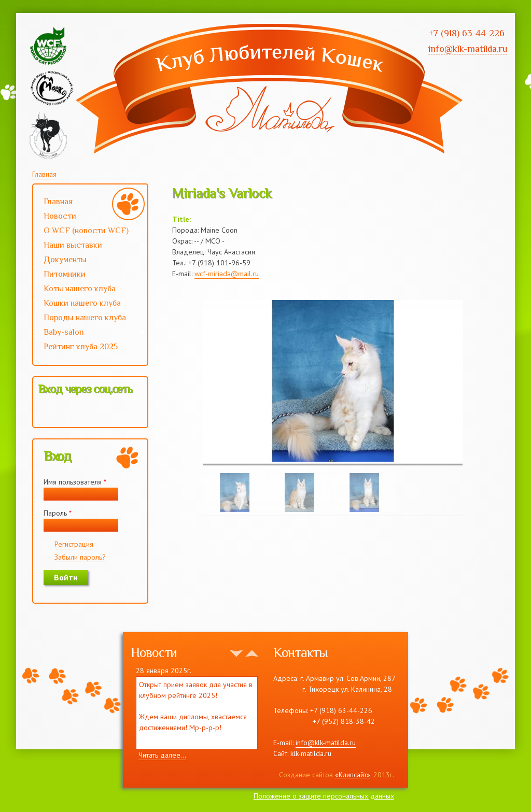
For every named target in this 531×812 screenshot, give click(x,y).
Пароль (58, 513)
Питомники (65, 274)
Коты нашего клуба (80, 289)
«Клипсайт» (353, 775)
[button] (47, 411)
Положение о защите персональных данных (324, 796)
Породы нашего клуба (85, 318)
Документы (65, 260)
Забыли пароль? (80, 557)
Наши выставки (89, 246)
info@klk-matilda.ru (326, 743)
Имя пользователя (75, 482)
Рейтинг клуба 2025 (89, 348)
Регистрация (74, 544)
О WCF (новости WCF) (89, 232)
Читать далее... (162, 755)
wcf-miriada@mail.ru (227, 274)
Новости (60, 216)
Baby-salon (89, 333)
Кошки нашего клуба (82, 303)
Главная (44, 174)
